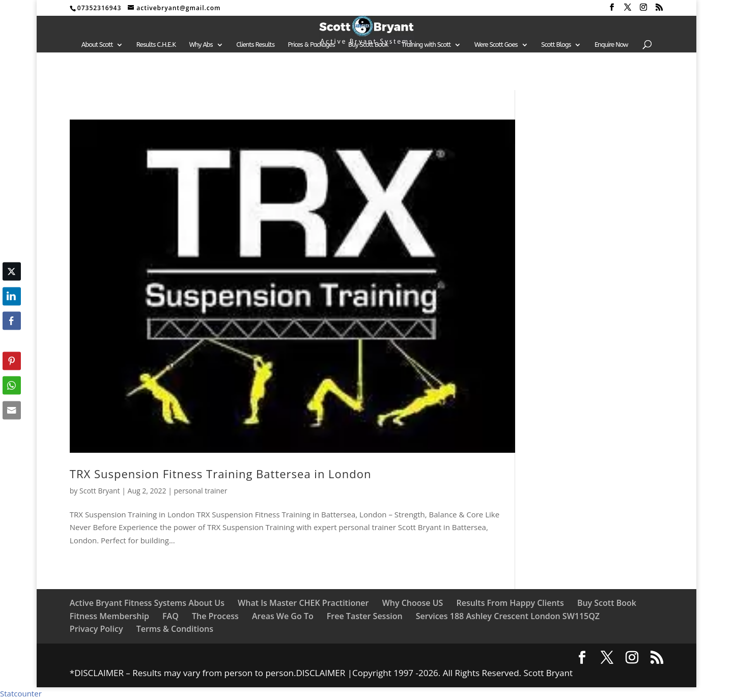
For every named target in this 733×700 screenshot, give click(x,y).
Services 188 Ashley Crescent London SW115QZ (508, 616)
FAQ (171, 616)
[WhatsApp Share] (12, 386)
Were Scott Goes (496, 45)
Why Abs (201, 45)
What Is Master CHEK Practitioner (303, 603)
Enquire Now (611, 45)
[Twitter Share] (12, 272)
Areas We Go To (283, 616)
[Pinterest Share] (12, 361)
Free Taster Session (365, 616)
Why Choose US (413, 603)
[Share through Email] (12, 410)
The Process (215, 616)
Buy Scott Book (368, 45)
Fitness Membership (109, 616)
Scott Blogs (556, 45)
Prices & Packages (311, 45)
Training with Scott (426, 45)
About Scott (97, 45)
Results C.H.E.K (156, 45)
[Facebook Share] (12, 321)
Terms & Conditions (175, 629)
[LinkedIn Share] (12, 296)
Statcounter (21, 693)
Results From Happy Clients (510, 603)
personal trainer (200, 491)
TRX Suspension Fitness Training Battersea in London (221, 474)
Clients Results (255, 45)
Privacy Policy (96, 629)
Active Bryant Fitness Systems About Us (147, 603)
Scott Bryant (100, 491)
